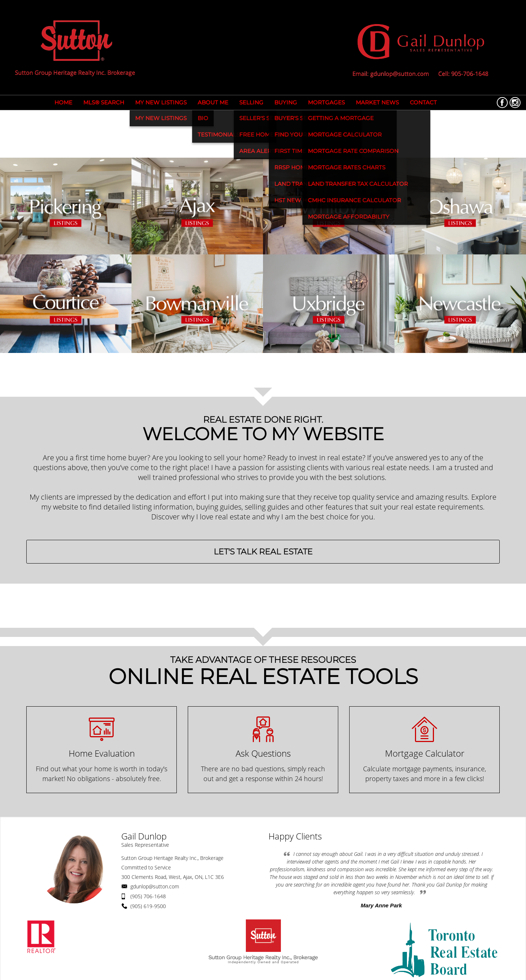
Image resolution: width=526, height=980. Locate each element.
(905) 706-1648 (148, 896)
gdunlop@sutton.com (155, 886)
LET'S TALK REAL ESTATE (263, 552)
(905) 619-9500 (148, 906)
